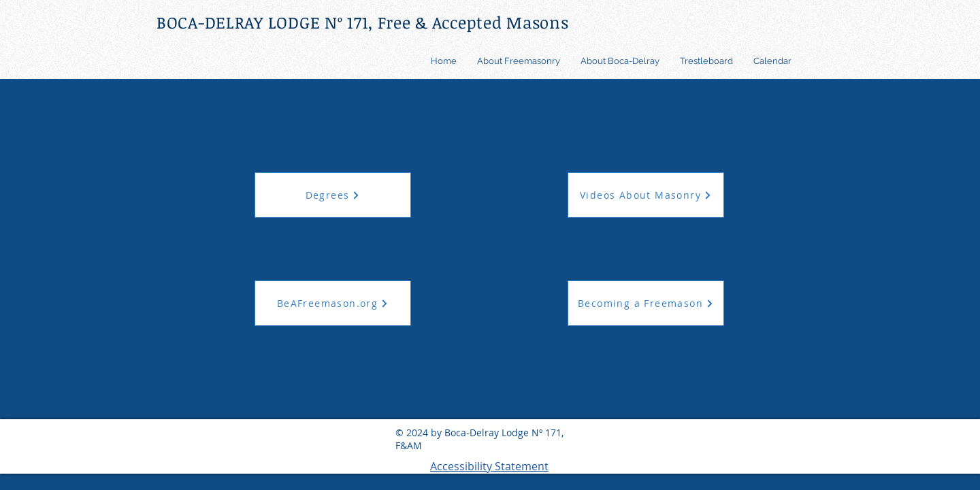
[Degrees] (333, 195)
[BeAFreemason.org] (333, 303)
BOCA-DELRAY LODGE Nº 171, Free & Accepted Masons (363, 22)
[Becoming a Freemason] (646, 303)
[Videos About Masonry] (646, 195)
